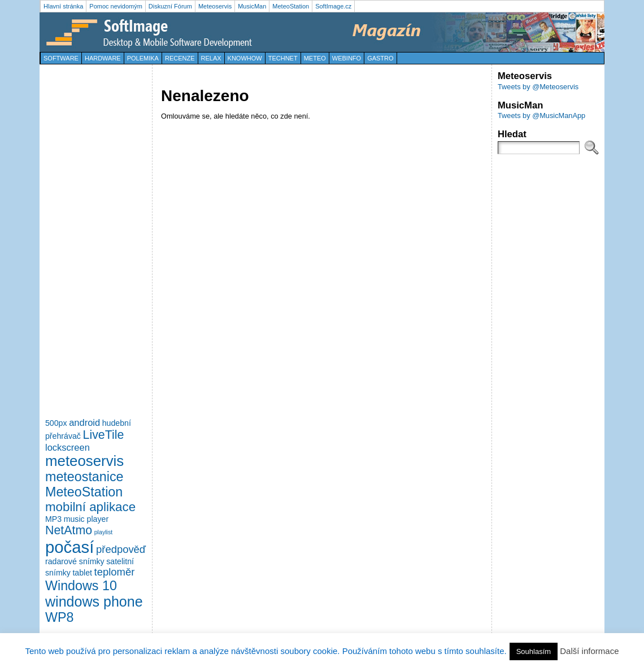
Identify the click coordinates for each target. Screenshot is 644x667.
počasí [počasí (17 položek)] (69, 547)
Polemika (143, 58)
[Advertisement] (90, 239)
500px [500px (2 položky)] (56, 423)
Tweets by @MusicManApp (541, 115)
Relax (211, 58)
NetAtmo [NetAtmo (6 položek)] (69, 530)
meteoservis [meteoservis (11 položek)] (84, 461)
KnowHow (245, 58)
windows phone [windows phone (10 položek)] (94, 601)
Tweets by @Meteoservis (538, 87)
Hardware (103, 58)
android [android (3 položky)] (84, 422)
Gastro (380, 58)
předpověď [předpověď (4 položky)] (121, 549)
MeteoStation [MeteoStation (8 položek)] (84, 492)
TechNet (283, 58)
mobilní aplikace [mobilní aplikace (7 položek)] (90, 507)
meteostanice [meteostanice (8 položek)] (84, 477)
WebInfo (347, 58)
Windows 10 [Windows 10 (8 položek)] (81, 586)
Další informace (589, 651)
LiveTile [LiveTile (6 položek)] (104, 435)
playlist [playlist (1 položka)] (104, 532)
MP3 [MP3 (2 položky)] (53, 519)
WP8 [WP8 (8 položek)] (59, 617)
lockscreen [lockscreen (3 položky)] (68, 447)
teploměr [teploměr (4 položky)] (115, 572)
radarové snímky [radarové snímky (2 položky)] (75, 561)
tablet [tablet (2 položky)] (82, 573)
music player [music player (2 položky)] (86, 519)
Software (61, 58)
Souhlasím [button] (534, 651)
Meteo (315, 58)
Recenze (180, 58)
